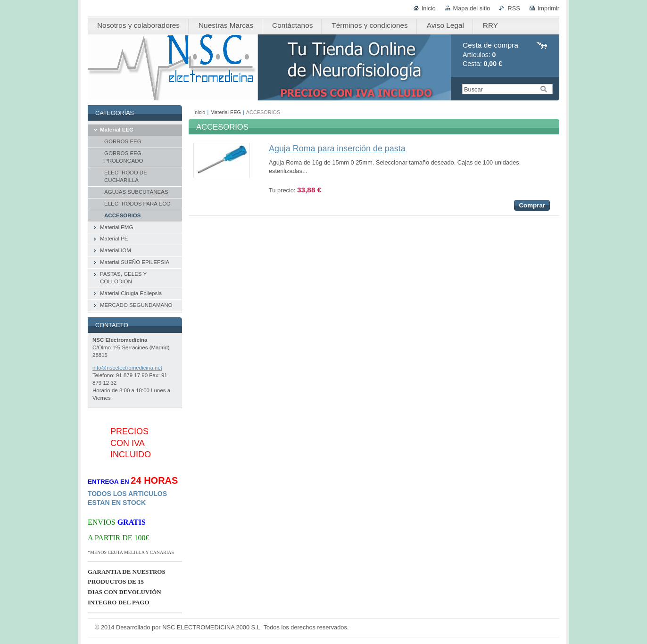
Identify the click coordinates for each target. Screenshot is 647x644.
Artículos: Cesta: (490, 54)
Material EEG (226, 112)
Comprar (532, 205)
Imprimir (548, 8)
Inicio (429, 8)
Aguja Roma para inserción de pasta (337, 149)
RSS (514, 8)
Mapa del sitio (472, 8)
